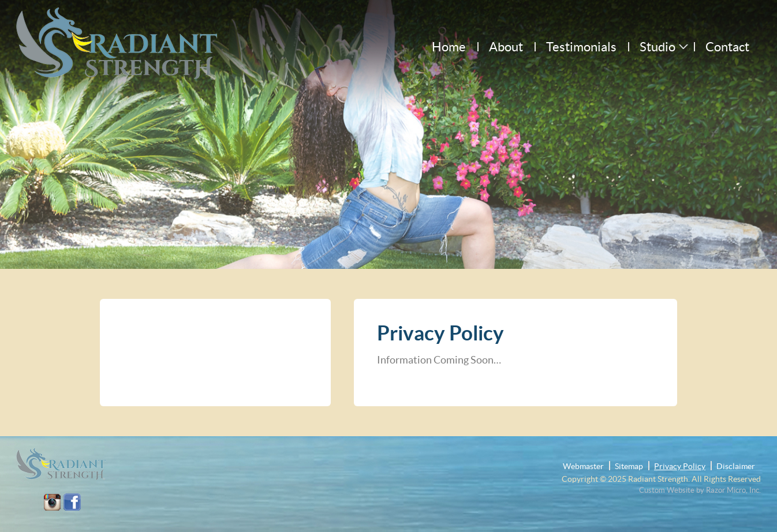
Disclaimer (736, 466)
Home (449, 47)
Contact (727, 47)
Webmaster (583, 466)
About (506, 47)
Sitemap (629, 466)
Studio (658, 47)
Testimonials (581, 47)
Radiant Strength (658, 479)
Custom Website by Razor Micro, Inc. (700, 490)
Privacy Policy (680, 466)
